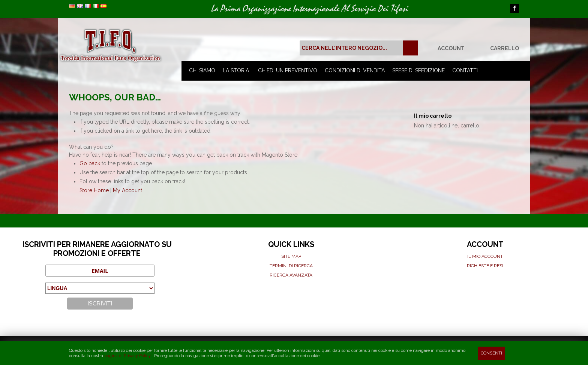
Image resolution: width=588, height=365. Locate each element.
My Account (127, 190)
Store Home (94, 190)
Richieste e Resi (485, 266)
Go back (90, 163)
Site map (291, 256)
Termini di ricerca (291, 266)
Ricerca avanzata (291, 275)
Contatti (465, 70)
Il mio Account (485, 256)
